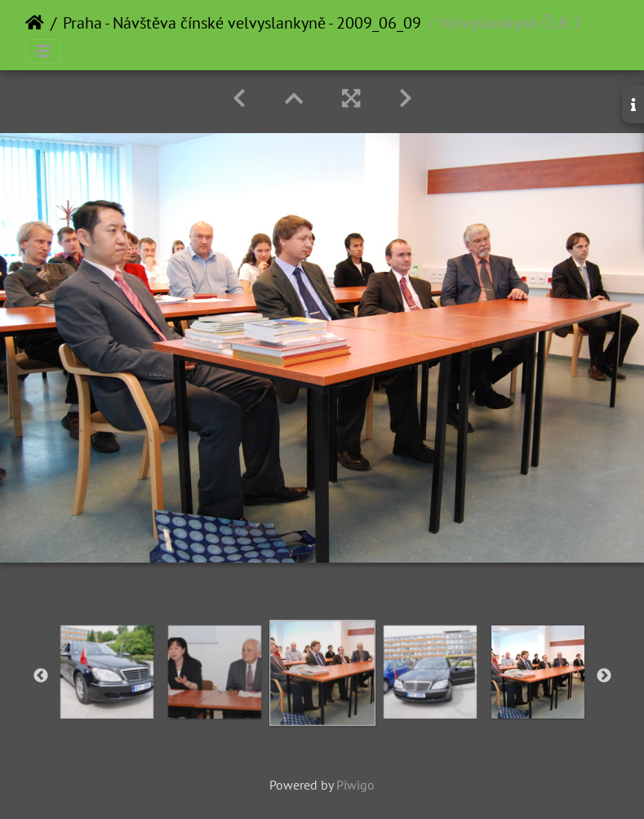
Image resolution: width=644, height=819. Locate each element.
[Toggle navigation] (43, 51)
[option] (107, 672)
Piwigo (355, 785)
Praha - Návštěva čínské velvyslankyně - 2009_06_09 (242, 23)
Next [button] (604, 676)
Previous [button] (41, 676)
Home (35, 23)
